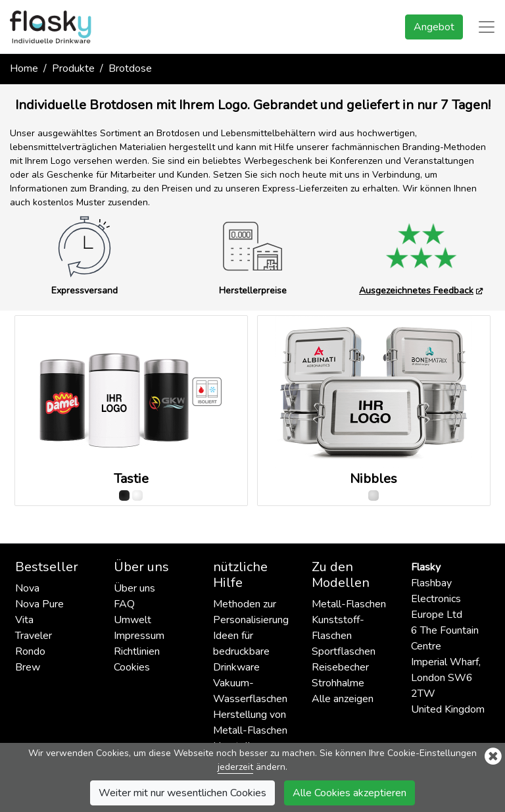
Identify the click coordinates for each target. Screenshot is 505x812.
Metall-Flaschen (349, 604)
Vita (24, 620)
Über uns (134, 588)
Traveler (34, 636)
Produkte (73, 68)
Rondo (30, 651)
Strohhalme (338, 683)
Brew (28, 667)
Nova (27, 588)
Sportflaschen (344, 651)
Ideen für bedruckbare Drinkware (241, 651)
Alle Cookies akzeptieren (349, 793)
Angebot (434, 27)
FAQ (124, 604)
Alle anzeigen (343, 699)
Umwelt (132, 620)
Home (24, 68)
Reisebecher (340, 667)
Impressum (139, 636)
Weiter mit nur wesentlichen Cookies (182, 793)
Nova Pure (39, 604)
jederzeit (235, 767)
